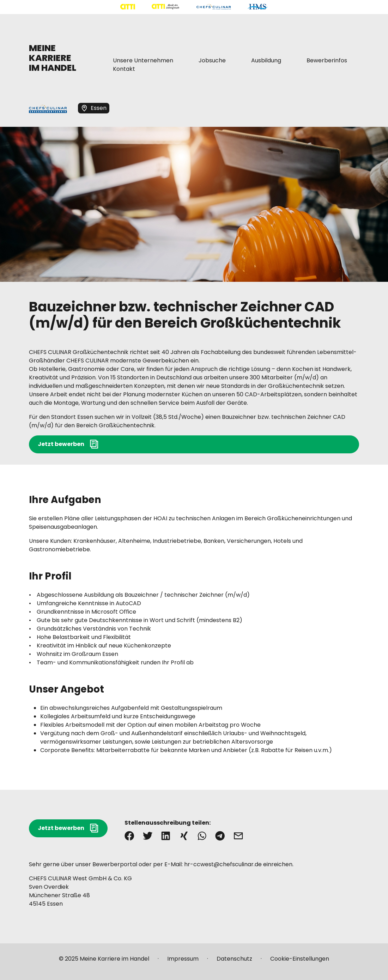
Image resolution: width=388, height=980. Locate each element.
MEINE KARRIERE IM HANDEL (53, 58)
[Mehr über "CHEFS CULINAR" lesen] (214, 7)
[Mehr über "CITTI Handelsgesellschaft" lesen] (128, 7)
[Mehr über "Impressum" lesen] (183, 962)
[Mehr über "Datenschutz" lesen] (234, 962)
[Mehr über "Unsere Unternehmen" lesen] (143, 61)
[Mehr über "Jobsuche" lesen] (212, 61)
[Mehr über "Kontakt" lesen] (124, 69)
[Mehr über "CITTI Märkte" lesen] (165, 7)
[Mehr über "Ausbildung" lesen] (266, 61)
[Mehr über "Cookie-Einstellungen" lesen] (300, 962)
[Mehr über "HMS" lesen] (258, 7)
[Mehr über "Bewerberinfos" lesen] (327, 61)
